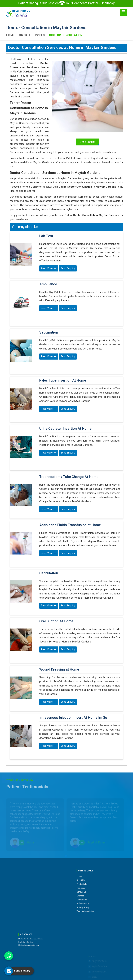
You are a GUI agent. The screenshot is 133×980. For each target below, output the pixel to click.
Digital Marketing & (84, 976)
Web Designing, (65, 976)
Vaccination (49, 324)
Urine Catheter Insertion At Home (65, 412)
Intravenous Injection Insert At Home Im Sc (73, 675)
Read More (49, 268)
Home (10, 35)
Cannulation (49, 543)
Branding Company (103, 976)
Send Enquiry (68, 268)
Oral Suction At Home (56, 587)
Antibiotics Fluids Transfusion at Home (70, 499)
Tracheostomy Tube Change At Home (69, 455)
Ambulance (48, 280)
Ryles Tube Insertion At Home (63, 368)
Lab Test (46, 236)
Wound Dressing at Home (59, 631)
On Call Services (32, 35)
